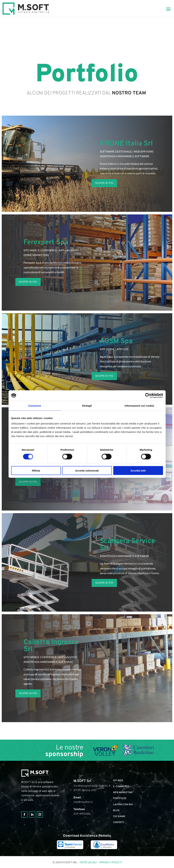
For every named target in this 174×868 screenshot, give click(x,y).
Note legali (88, 862)
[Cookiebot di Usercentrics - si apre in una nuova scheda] (148, 395)
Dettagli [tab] (87, 405)
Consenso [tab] (35, 405)
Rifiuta (36, 471)
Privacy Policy (111, 862)
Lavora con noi (123, 805)
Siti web (118, 781)
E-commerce (121, 787)
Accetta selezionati (87, 471)
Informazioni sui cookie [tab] (139, 405)
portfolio (120, 798)
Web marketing (123, 793)
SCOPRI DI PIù (104, 183)
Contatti (119, 822)
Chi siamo (119, 816)
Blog (116, 811)
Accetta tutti (138, 471)
